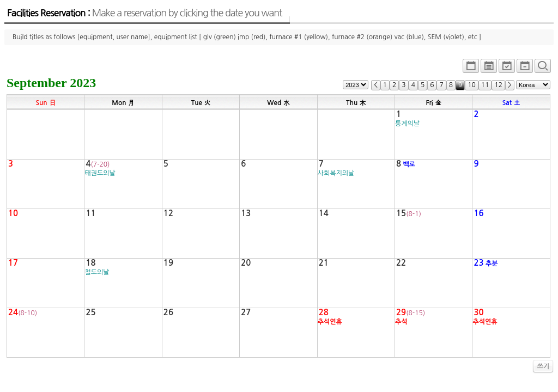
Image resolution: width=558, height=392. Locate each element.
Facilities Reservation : (144, 13)
